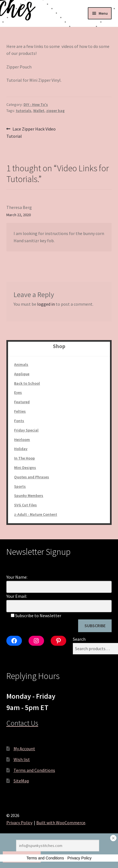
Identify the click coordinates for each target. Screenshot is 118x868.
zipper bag (55, 111)
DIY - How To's (36, 104)
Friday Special (26, 430)
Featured (22, 402)
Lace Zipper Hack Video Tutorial (31, 132)
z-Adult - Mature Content (36, 514)
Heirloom (22, 440)
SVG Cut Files (25, 505)
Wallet (39, 111)
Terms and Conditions (34, 770)
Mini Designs (25, 468)
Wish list (22, 759)
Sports (20, 486)
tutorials (24, 111)
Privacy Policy (19, 823)
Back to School (27, 383)
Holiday (21, 449)
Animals (21, 364)
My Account (24, 749)
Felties (20, 411)
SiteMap (21, 781)
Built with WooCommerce (61, 823)
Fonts (19, 421)
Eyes (18, 392)
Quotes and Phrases (32, 477)
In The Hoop (25, 458)
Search (79, 639)
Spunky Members (29, 496)
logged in (46, 304)
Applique (22, 374)
